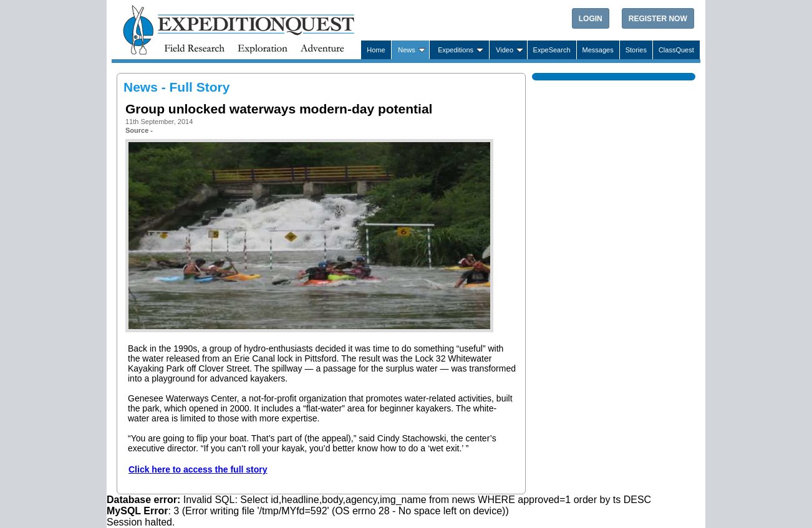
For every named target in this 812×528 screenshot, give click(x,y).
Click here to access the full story (198, 469)
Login (591, 19)
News (407, 50)
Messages (598, 50)
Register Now (658, 19)
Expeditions (456, 50)
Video (505, 50)
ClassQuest (676, 50)
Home (376, 50)
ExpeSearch (552, 50)
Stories (636, 50)
